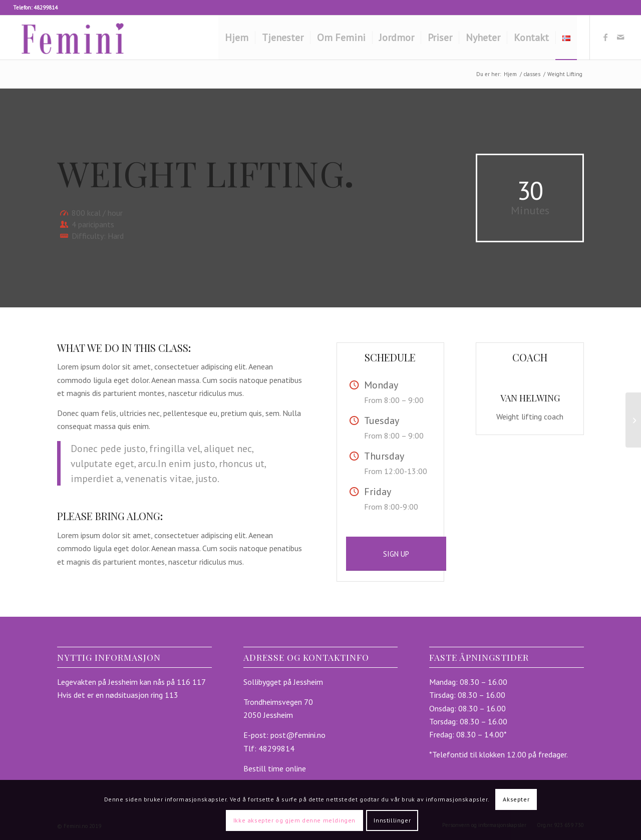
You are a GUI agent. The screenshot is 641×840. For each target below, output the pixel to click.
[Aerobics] (633, 420)
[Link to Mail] (620, 37)
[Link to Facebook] (605, 37)
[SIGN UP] (396, 554)
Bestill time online (275, 768)
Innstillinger (392, 820)
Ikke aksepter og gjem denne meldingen (294, 820)
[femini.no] (73, 38)
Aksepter (516, 799)
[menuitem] (237, 38)
